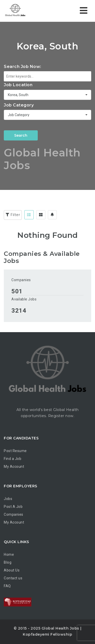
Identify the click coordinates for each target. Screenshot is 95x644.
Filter (13, 215)
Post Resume (15, 451)
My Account (14, 467)
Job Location (18, 85)
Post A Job (13, 507)
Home (9, 554)
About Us (12, 570)
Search (21, 135)
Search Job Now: (23, 67)
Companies (21, 280)
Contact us (13, 578)
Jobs (8, 499)
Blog (8, 562)
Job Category (19, 105)
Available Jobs (24, 299)
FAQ (7, 586)
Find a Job (13, 459)
